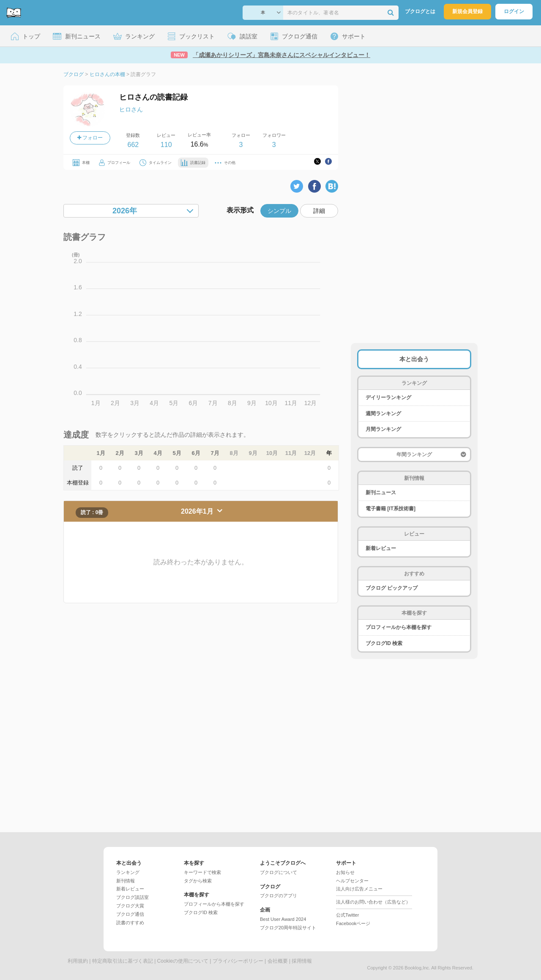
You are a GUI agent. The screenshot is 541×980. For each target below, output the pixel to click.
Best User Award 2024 (283, 919)
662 (133, 145)
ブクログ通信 (130, 914)
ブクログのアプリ (279, 896)
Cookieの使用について (183, 961)
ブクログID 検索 (384, 643)
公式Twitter (347, 915)
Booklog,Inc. (417, 968)
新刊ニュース (381, 493)
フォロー (90, 138)
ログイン (514, 11)
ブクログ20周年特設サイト (288, 928)
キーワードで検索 (202, 872)
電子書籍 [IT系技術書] (391, 509)
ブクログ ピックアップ (392, 588)
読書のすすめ (130, 923)
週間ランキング (383, 414)
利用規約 (78, 961)
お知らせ (345, 872)
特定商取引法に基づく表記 (123, 961)
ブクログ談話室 (133, 897)
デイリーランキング (388, 397)
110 (166, 145)
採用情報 (302, 961)
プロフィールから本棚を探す (399, 627)
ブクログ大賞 (130, 906)
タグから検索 (198, 881)
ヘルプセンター (352, 881)
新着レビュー (381, 548)
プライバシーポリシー (238, 961)
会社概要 (278, 961)
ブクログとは (420, 11)
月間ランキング (383, 429)
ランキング (128, 872)
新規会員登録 (467, 11)
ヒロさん (131, 109)
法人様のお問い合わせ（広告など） (373, 902)
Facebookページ (353, 923)
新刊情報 (126, 881)
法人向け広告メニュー (359, 889)
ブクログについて (279, 872)
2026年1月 (198, 511)
